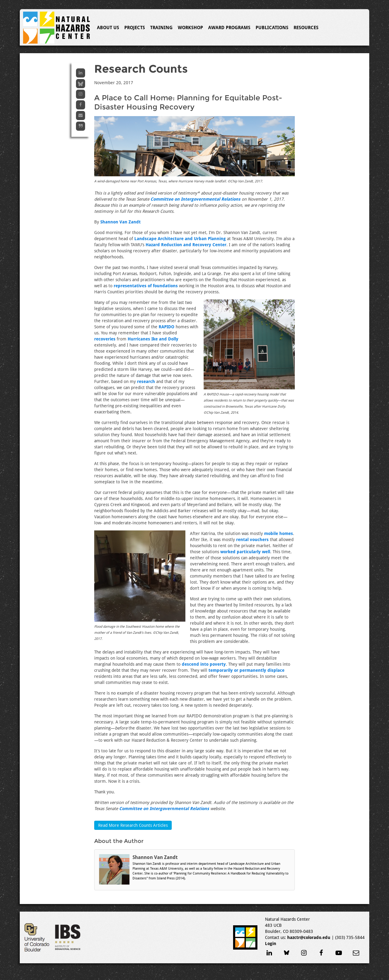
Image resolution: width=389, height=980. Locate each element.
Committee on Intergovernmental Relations (195, 199)
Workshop (190, 28)
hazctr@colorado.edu (309, 937)
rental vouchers (252, 540)
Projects (135, 28)
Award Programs (229, 28)
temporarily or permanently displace (246, 670)
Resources (306, 28)
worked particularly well (245, 552)
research (146, 381)
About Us (108, 28)
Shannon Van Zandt (120, 222)
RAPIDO (167, 327)
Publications (272, 28)
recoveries (105, 339)
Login (271, 944)
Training (161, 28)
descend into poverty (204, 664)
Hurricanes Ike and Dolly (153, 339)
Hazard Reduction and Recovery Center (186, 245)
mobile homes (279, 533)
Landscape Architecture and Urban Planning (180, 239)
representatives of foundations (146, 286)
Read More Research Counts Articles (133, 825)
